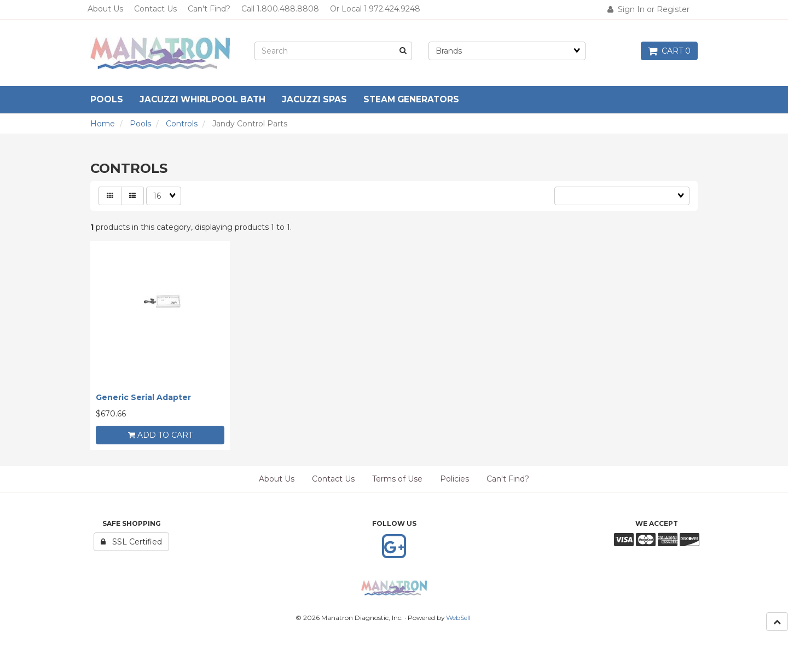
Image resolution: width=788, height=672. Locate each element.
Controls (182, 124)
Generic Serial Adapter (143, 397)
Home (103, 124)
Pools (140, 124)
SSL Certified (131, 542)
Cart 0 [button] (669, 51)
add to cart (160, 435)
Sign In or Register (648, 9)
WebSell (458, 618)
